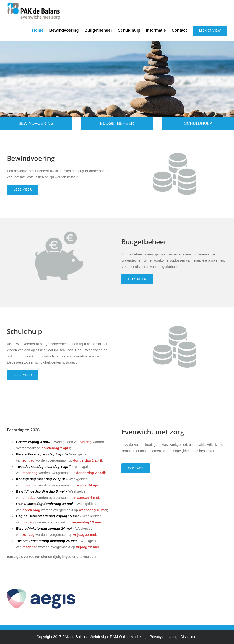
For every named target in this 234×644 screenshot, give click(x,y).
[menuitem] (41, 30)
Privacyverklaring (164, 637)
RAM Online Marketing (128, 637)
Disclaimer (189, 637)
